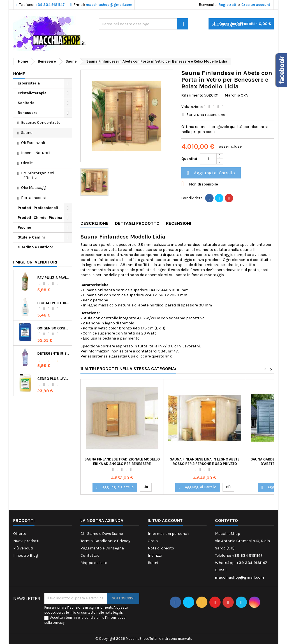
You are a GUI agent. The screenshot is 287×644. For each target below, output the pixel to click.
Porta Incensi (33, 198)
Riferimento (192, 95)
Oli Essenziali (33, 143)
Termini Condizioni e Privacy (105, 541)
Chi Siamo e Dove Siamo (102, 534)
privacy (59, 623)
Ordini (153, 541)
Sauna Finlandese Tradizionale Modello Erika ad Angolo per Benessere (122, 461)
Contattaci (90, 555)
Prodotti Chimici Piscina (40, 218)
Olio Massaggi (34, 188)
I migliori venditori (35, 262)
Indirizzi (155, 555)
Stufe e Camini (31, 237)
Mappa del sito (94, 563)
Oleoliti (27, 163)
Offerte (20, 534)
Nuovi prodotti (26, 541)
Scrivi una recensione (206, 115)
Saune (27, 133)
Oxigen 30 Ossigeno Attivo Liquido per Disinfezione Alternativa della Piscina (53, 328)
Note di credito (161, 548)
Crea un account (256, 5)
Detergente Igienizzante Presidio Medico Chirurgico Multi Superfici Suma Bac (53, 353)
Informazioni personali (168, 534)
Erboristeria (29, 83)
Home (19, 74)
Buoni (153, 563)
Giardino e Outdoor (35, 247)
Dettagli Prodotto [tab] (137, 223)
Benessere (28, 113)
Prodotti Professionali (38, 208)
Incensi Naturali (36, 153)
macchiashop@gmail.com (109, 5)
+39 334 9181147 (50, 5)
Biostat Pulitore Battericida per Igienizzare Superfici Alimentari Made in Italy (53, 303)
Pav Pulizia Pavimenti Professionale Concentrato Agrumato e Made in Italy (53, 278)
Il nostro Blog (26, 555)
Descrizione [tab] (94, 223)
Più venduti (23, 548)
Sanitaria (26, 103)
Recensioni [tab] (179, 223)
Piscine (24, 227)
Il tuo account (165, 520)
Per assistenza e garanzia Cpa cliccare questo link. (126, 356)
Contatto (226, 520)
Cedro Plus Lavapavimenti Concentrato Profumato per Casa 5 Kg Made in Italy (53, 379)
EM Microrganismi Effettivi (38, 175)
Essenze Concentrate (41, 122)
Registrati (227, 5)
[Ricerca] (143, 24)
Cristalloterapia (32, 93)
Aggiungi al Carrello (210, 173)
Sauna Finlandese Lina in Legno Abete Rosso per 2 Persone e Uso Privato (205, 461)
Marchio (232, 95)
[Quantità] (208, 159)
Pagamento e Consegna (102, 548)
